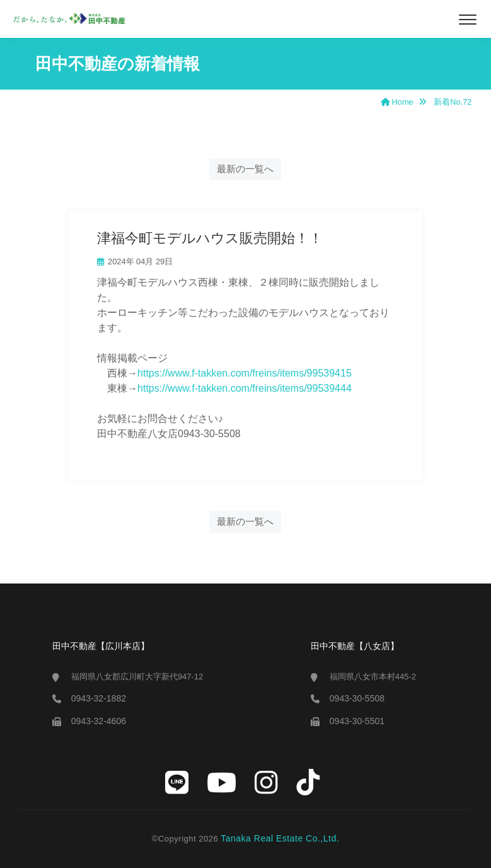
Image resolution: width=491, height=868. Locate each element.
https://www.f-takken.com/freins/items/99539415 (245, 373)
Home (397, 102)
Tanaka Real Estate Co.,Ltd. (280, 838)
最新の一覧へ (245, 169)
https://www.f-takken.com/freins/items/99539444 (245, 388)
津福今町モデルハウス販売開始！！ (210, 238)
